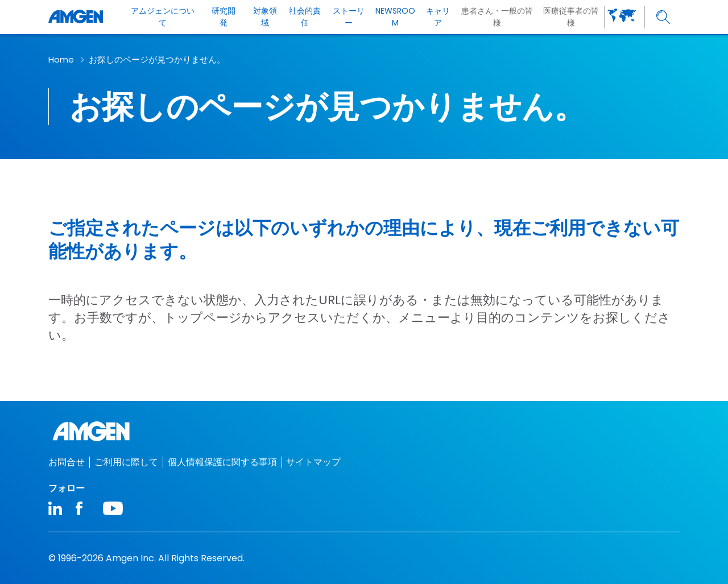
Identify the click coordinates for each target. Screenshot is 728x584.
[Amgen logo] (76, 17)
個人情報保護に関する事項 (222, 462)
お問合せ (67, 462)
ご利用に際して (126, 462)
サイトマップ (313, 462)
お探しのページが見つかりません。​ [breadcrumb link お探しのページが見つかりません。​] (157, 59)
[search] (663, 17)
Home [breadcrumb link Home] (61, 59)
